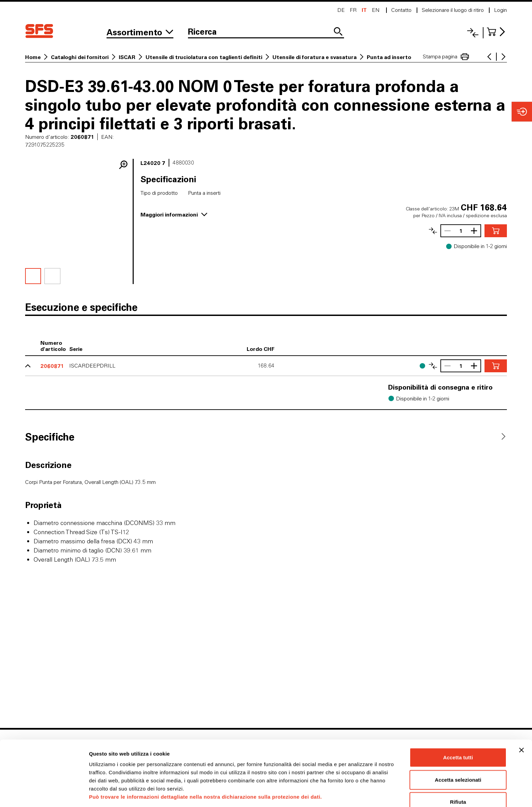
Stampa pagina (446, 57)
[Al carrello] (497, 32)
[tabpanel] (266, 519)
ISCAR (127, 57)
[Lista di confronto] (473, 33)
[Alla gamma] (140, 32)
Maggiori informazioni (174, 214)
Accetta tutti (458, 732)
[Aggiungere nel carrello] (496, 231)
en (376, 10)
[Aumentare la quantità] (476, 231)
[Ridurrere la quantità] (446, 231)
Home (33, 57)
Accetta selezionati (458, 755)
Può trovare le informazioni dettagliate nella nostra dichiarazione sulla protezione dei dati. (205, 772)
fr (353, 10)
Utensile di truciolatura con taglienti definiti (204, 57)
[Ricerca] (266, 32)
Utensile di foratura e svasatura (315, 57)
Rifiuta (458, 777)
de (341, 10)
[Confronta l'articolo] (433, 231)
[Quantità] (461, 231)
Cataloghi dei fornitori (80, 57)
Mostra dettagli (357, 794)
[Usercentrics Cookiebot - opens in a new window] (44, 794)
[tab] (50, 436)
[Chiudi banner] (521, 725)
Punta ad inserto (389, 57)
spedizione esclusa (486, 215)
